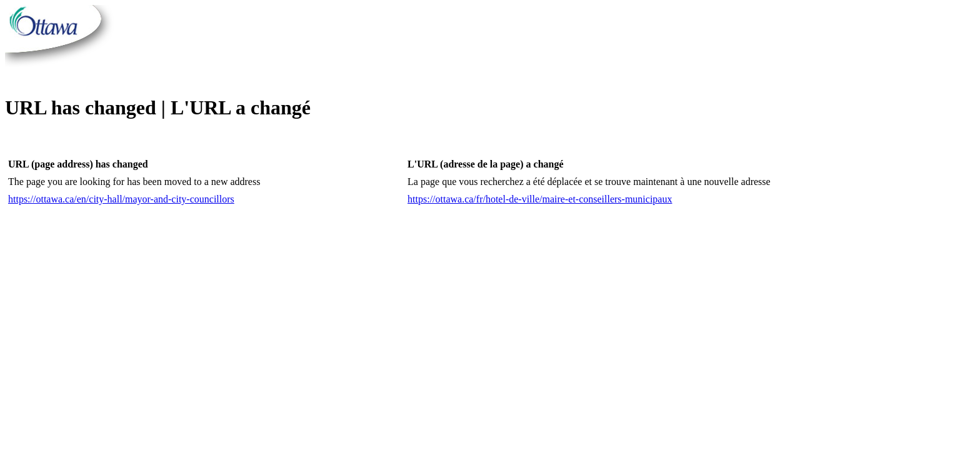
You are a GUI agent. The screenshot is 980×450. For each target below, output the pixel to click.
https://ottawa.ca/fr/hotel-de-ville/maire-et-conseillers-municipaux (540, 199)
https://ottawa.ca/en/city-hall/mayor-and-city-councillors (121, 199)
